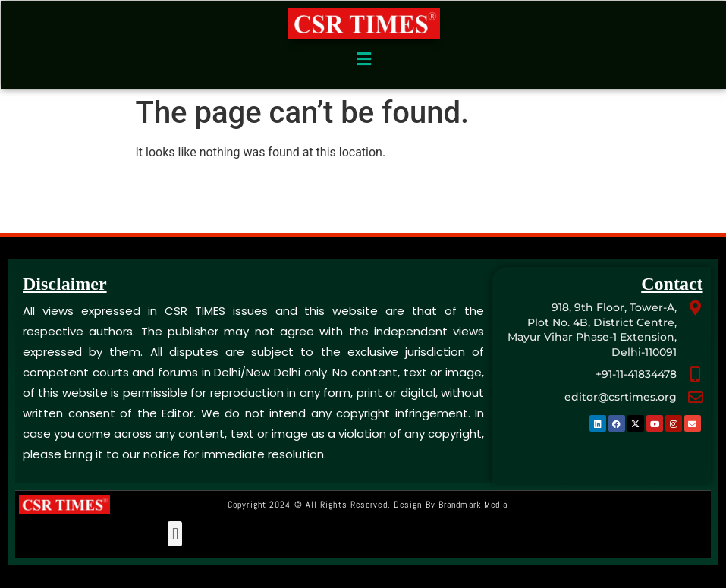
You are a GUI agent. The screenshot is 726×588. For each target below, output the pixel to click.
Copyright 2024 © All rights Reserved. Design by (368, 505)
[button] (364, 60)
